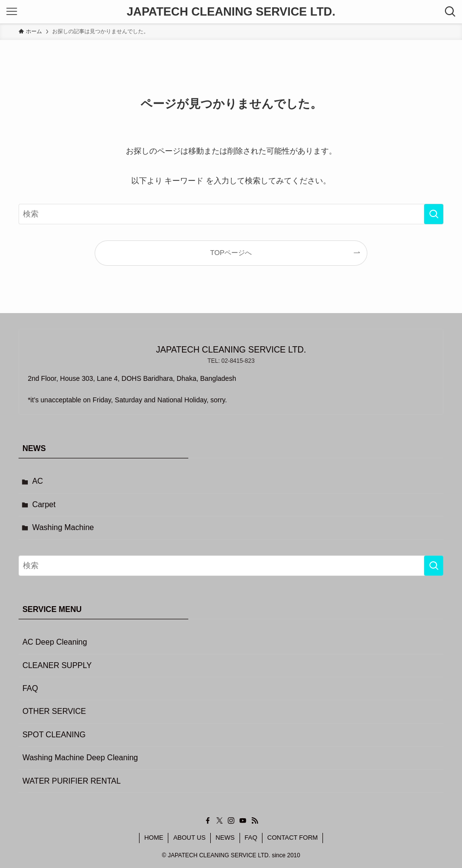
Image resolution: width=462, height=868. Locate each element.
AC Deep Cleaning (55, 642)
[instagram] (231, 821)
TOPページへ (231, 253)
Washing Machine (63, 527)
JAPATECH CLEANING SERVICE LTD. (231, 12)
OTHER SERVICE (54, 711)
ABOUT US (189, 838)
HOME (154, 838)
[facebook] (208, 821)
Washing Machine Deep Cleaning (80, 758)
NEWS (225, 838)
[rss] (255, 821)
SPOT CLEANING (54, 735)
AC (38, 481)
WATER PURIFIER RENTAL (72, 781)
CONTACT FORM (293, 838)
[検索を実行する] (434, 214)
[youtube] (243, 821)
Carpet (44, 504)
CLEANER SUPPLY (57, 665)
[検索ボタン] (450, 12)
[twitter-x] (220, 821)
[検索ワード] (231, 214)
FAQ (30, 688)
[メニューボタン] (12, 12)
